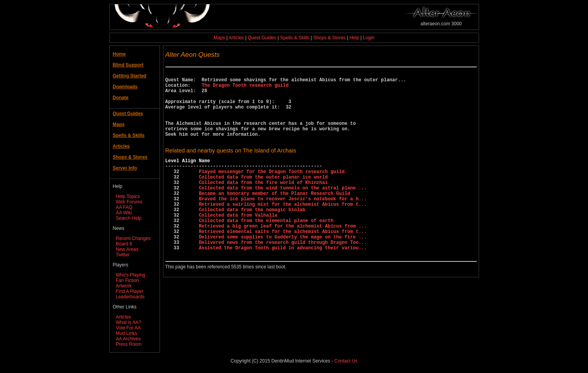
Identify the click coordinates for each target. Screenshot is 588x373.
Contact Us (346, 361)
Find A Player (130, 291)
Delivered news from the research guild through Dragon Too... (283, 276)
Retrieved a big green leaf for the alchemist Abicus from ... (283, 256)
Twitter (123, 255)
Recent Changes (133, 238)
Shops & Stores (329, 38)
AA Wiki (124, 213)
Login (369, 38)
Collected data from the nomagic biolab (252, 236)
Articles (236, 38)
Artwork (124, 286)
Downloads (125, 87)
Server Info (125, 168)
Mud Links (127, 333)
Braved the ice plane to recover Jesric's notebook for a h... (283, 223)
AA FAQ (124, 207)
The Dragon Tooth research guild (245, 88)
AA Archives (128, 339)
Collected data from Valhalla (238, 243)
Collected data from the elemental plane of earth (266, 250)
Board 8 (124, 244)
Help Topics (128, 196)
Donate (121, 98)
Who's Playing (131, 275)
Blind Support (128, 65)
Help (354, 38)
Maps (219, 38)
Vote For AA (128, 328)
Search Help (129, 218)
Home (119, 54)
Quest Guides (262, 38)
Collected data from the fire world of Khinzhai (263, 203)
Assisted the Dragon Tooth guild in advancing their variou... (283, 283)
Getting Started (130, 76)
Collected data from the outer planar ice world (263, 197)
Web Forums (129, 202)
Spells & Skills (295, 38)
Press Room (129, 344)
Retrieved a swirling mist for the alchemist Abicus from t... (283, 230)
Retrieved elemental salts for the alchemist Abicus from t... (283, 263)
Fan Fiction (127, 280)
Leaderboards (130, 297)
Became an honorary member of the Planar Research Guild (275, 216)
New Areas (127, 249)
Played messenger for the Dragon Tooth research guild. (273, 190)
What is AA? (129, 322)
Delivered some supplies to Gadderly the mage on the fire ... (283, 269)
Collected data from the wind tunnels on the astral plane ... (283, 210)
